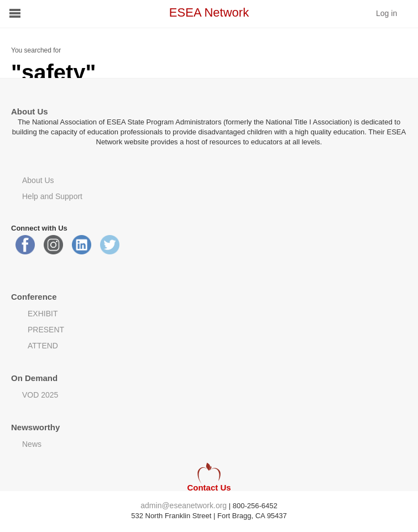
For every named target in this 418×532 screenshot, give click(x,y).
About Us (38, 180)
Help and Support (52, 196)
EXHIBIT (43, 314)
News (32, 444)
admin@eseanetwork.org (184, 505)
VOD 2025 (40, 395)
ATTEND (43, 346)
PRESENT (46, 330)
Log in (386, 13)
